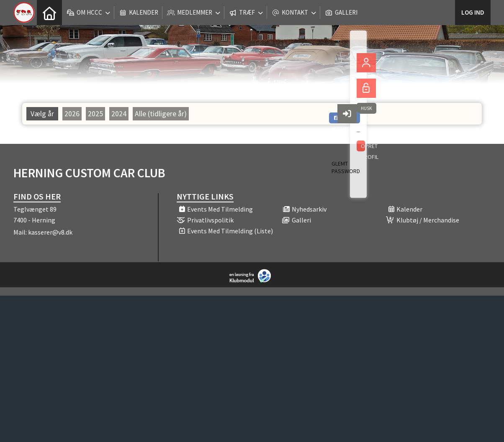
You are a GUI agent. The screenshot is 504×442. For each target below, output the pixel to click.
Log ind (473, 12)
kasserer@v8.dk (50, 232)
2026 (72, 114)
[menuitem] (49, 13)
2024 (119, 114)
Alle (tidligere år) (161, 114)
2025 (95, 114)
